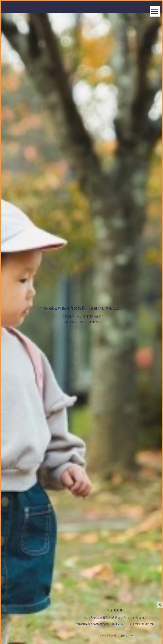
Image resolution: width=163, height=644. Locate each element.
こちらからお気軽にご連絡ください (116, 635)
